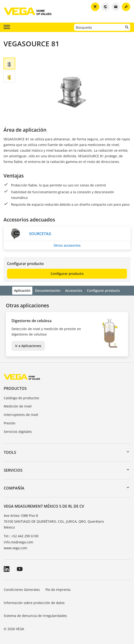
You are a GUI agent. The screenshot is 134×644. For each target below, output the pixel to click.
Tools (10, 452)
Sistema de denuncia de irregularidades (35, 616)
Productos (15, 388)
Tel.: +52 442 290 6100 (21, 536)
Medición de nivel (18, 406)
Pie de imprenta (58, 590)
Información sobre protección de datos (34, 603)
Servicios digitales (18, 432)
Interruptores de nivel (21, 415)
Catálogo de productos (21, 398)
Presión (10, 423)
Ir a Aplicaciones (28, 346)
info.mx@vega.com (19, 542)
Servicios (13, 470)
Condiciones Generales (22, 590)
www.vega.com (15, 548)
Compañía (14, 488)
